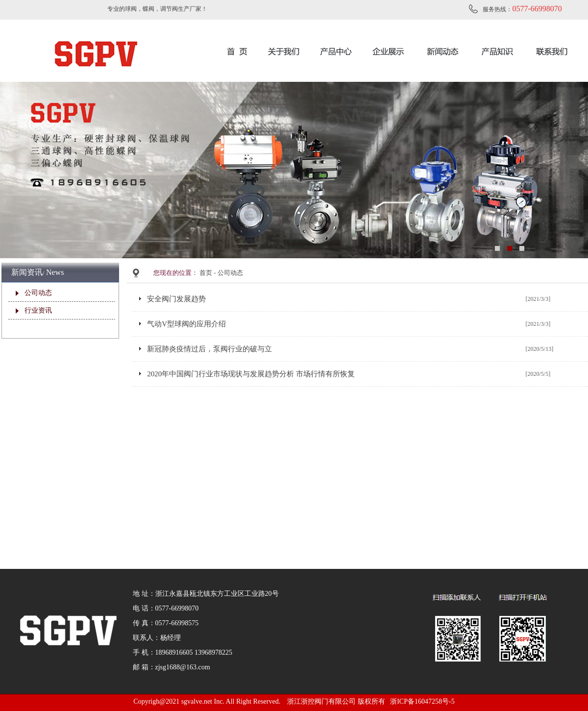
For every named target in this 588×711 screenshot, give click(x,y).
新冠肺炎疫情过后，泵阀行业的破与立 (209, 349)
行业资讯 (38, 310)
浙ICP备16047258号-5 (422, 701)
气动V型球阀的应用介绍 (186, 324)
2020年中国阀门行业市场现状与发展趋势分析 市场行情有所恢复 (251, 374)
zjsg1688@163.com (183, 667)
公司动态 (38, 293)
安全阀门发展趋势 (176, 299)
